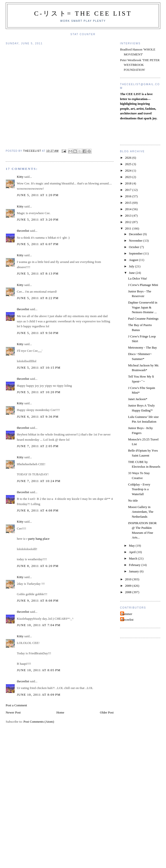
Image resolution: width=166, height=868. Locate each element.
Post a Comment (16, 705)
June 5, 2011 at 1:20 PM (38, 195)
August (134, 260)
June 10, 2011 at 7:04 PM (39, 625)
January (134, 571)
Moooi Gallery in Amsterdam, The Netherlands (141, 512)
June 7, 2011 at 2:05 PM (38, 446)
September (136, 253)
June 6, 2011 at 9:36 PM (38, 417)
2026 (129, 158)
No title (133, 500)
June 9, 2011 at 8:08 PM (38, 600)
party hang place (39, 539)
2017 (129, 190)
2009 (129, 586)
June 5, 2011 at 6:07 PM (38, 244)
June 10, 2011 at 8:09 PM (39, 695)
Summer (127, 614)
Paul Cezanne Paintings (143, 319)
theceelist (23, 231)
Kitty (20, 177)
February (135, 565)
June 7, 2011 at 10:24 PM (39, 481)
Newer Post (13, 712)
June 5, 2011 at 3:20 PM (38, 219)
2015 (129, 203)
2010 (129, 579)
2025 (129, 164)
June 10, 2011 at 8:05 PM (39, 670)
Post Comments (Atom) (39, 722)
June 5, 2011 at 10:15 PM (39, 368)
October (134, 247)
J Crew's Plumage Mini (143, 285)
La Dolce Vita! (138, 278)
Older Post (107, 712)
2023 (129, 177)
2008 (129, 592)
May (132, 546)
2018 (129, 183)
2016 (129, 196)
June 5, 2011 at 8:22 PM (38, 298)
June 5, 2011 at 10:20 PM (39, 392)
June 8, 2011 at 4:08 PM (38, 510)
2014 (129, 209)
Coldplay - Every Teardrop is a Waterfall (139, 489)
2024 (129, 170)
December (136, 234)
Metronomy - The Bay (142, 347)
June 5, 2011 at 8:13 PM (38, 273)
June (132, 273)
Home (60, 712)
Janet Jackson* (138, 399)
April (133, 552)
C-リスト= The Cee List (83, 13)
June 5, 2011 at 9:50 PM (38, 333)
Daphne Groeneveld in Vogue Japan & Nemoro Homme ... (143, 307)
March (133, 558)
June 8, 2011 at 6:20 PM (38, 566)
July (132, 266)
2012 (129, 222)
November (136, 241)
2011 (129, 228)
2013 (129, 216)
